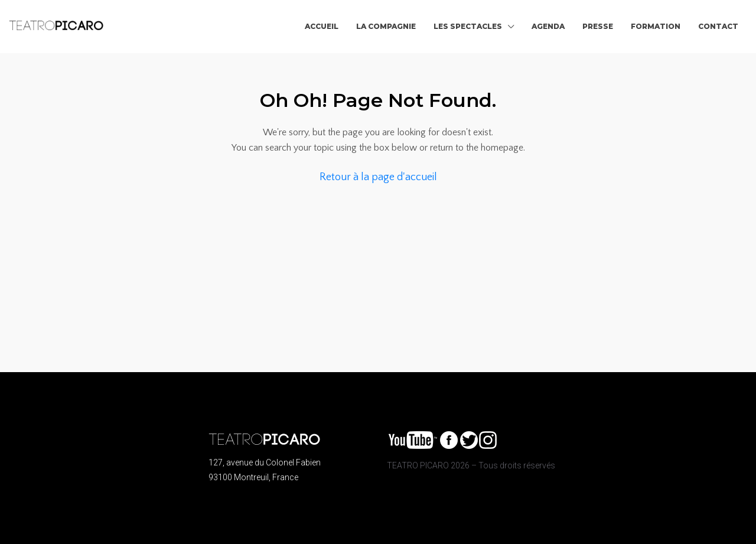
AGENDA (548, 26)
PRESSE (598, 26)
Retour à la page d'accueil (378, 177)
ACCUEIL (322, 26)
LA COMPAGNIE (386, 26)
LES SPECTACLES (468, 26)
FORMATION (656, 26)
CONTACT (718, 26)
